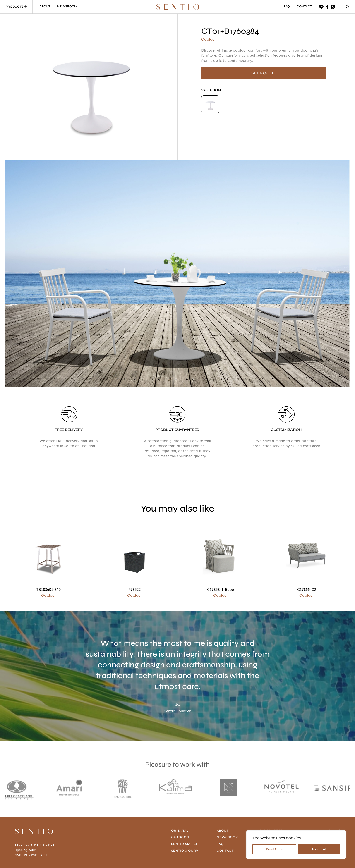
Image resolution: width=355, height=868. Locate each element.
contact (225, 829)
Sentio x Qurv (185, 829)
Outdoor (180, 816)
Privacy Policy (64, 861)
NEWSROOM (67, 7)
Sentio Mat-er (185, 823)
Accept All (319, 849)
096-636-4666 (329, 816)
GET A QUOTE (264, 73)
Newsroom (228, 816)
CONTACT (304, 7)
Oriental (180, 809)
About (223, 809)
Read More (274, 849)
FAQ (287, 7)
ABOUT (45, 7)
